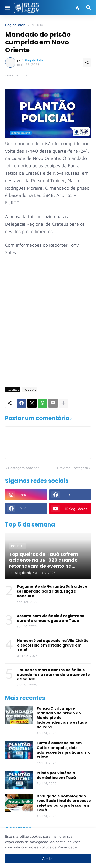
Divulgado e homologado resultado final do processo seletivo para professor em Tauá (64, 803)
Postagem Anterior (23, 468)
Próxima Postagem (72, 468)
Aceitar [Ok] (48, 858)
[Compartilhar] (87, 62)
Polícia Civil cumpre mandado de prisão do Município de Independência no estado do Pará (62, 718)
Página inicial (16, 25)
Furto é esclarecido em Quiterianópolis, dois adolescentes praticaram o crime (64, 750)
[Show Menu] (7, 8)
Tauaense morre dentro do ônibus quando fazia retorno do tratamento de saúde (53, 675)
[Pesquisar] (89, 8)
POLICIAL (38, 25)
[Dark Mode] (78, 8)
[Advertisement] (48, 331)
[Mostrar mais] (63, 403)
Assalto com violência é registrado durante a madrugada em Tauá (51, 618)
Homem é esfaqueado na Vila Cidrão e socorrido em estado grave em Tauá (53, 645)
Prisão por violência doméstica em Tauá (56, 775)
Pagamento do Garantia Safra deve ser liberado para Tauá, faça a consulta (52, 591)
